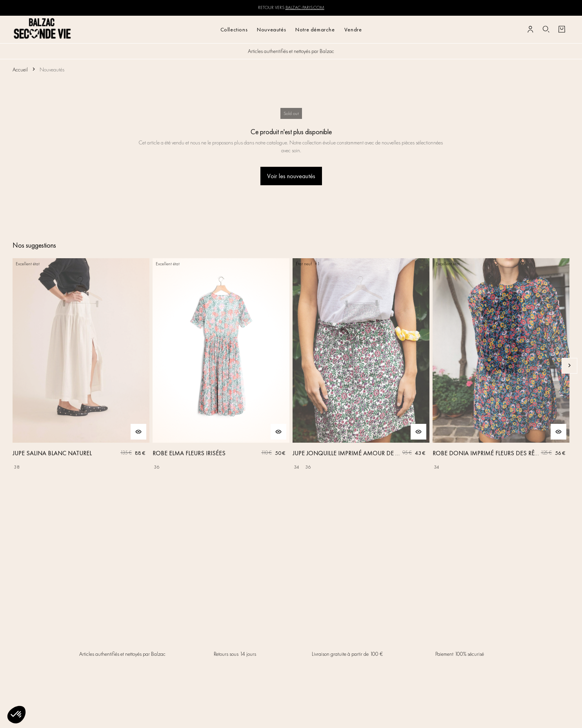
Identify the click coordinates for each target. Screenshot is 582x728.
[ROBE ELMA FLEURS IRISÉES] (221, 366)
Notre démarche (315, 29)
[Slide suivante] (569, 366)
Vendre (353, 29)
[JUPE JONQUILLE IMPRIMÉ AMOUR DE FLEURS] (361, 366)
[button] (16, 715)
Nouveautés (271, 29)
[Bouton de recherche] (546, 29)
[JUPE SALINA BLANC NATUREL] (81, 366)
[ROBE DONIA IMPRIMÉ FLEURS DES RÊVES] (501, 366)
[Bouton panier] (562, 29)
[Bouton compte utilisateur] (530, 29)
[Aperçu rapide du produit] (138, 432)
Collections (234, 29)
